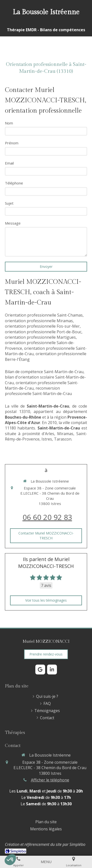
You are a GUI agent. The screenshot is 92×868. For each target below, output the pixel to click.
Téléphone (14, 183)
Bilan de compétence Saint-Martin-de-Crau (44, 372)
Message (13, 223)
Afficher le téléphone (50, 780)
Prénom (12, 143)
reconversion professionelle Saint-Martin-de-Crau (38, 391)
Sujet (9, 203)
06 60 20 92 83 (47, 517)
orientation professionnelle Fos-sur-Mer (42, 326)
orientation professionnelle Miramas (39, 321)
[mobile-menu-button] (46, 862)
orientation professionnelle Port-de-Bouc (43, 332)
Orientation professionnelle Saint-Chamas (44, 315)
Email (9, 163)
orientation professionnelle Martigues (40, 337)
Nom (9, 123)
